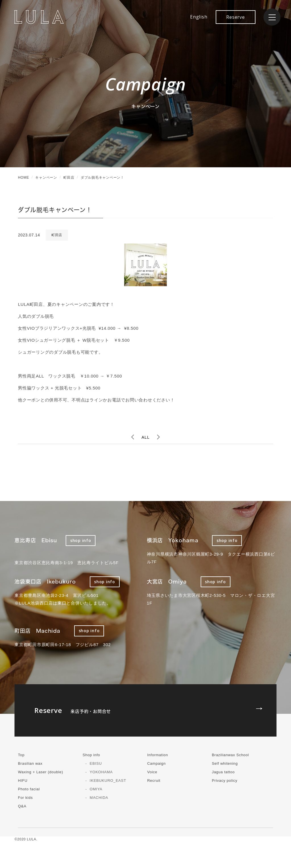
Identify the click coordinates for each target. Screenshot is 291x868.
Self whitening (225, 763)
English (199, 17)
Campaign (156, 763)
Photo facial (29, 789)
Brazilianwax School (230, 755)
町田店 (57, 235)
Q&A (22, 806)
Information (158, 755)
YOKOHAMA (101, 772)
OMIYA (96, 789)
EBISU (96, 763)
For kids (25, 798)
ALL (145, 437)
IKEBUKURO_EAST (108, 781)
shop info (81, 540)
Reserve (235, 17)
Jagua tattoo (223, 772)
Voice (152, 772)
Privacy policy (225, 781)
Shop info (92, 755)
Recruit (154, 781)
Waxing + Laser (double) (40, 772)
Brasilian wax (30, 763)
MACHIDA (99, 798)
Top (21, 755)
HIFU (23, 781)
